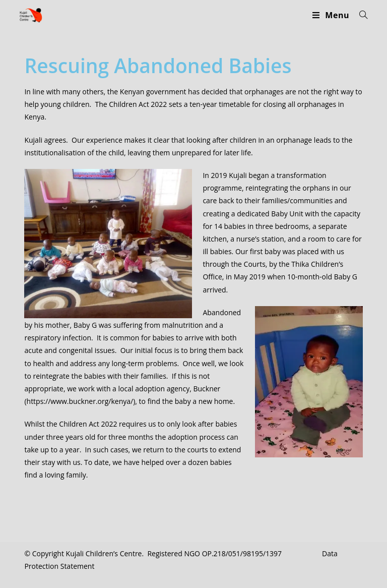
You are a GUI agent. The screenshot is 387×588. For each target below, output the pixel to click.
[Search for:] (360, 15)
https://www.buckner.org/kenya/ (80, 401)
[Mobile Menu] (332, 15)
